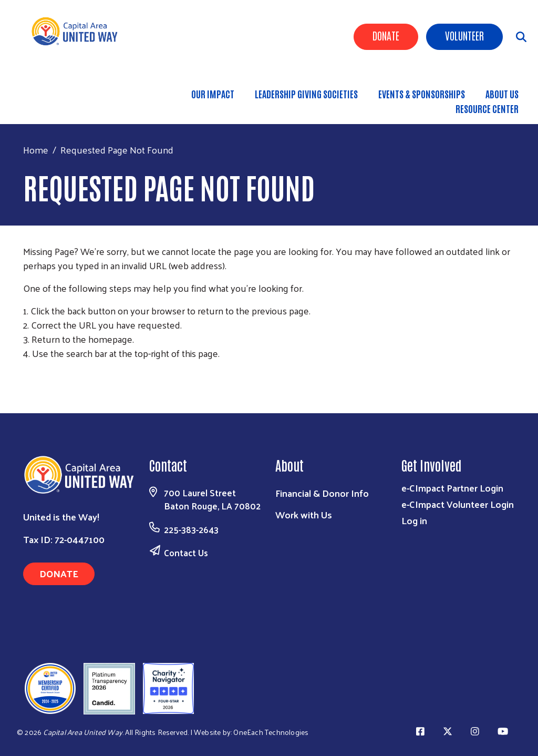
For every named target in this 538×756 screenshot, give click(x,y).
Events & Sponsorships (422, 94)
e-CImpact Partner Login (452, 488)
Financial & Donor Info (322, 493)
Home (36, 150)
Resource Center (487, 108)
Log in (414, 520)
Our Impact (213, 94)
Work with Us (304, 514)
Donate (386, 35)
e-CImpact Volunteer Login (458, 504)
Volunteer (464, 35)
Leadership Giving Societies (306, 94)
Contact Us (186, 553)
